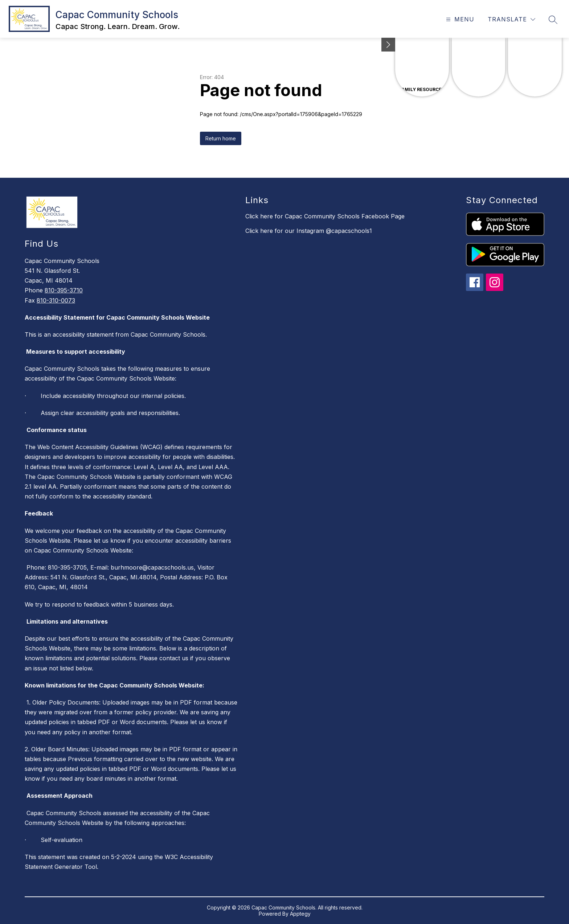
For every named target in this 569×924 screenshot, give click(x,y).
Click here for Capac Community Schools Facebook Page (325, 216)
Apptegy (300, 914)
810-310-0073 (56, 300)
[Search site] (553, 20)
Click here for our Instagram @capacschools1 (309, 231)
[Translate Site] (511, 19)
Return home (221, 138)
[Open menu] (459, 19)
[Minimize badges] (388, 45)
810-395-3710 (64, 290)
